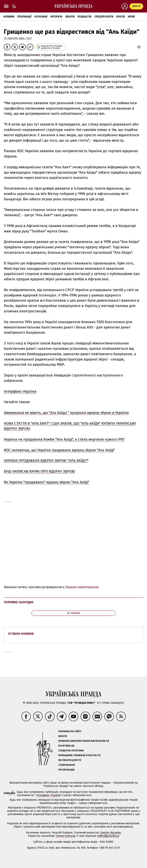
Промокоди (66, 770)
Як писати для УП (70, 760)
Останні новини (21, 634)
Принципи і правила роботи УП (79, 755)
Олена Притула (66, 836)
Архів (131, 17)
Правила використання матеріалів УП (84, 741)
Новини (9, 17)
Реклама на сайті (70, 731)
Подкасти (84, 17)
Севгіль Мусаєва (110, 833)
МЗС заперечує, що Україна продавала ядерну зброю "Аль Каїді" (59, 450)
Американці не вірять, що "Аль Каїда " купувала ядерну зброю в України (66, 413)
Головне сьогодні (19, 602)
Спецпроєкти (104, 17)
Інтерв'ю (56, 17)
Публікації (24, 17)
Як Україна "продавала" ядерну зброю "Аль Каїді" (47, 482)
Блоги (120, 17)
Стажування (67, 765)
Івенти (70, 17)
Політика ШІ (66, 746)
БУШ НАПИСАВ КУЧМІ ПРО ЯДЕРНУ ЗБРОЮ (39, 471)
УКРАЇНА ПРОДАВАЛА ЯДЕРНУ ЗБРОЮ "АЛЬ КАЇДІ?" (46, 461)
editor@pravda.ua (108, 836)
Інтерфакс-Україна (20, 391)
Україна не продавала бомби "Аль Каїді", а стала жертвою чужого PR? (64, 439)
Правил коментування (82, 587)
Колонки (41, 17)
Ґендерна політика (71, 750)
